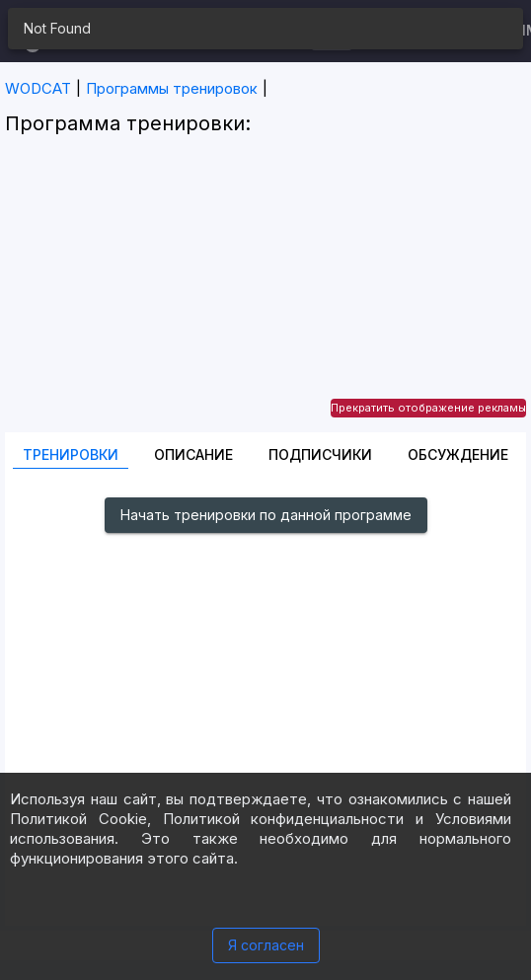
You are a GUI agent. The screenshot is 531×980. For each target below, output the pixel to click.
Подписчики (320, 454)
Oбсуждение (458, 454)
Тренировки (71, 454)
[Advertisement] (265, 294)
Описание (193, 454)
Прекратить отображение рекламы (428, 408)
